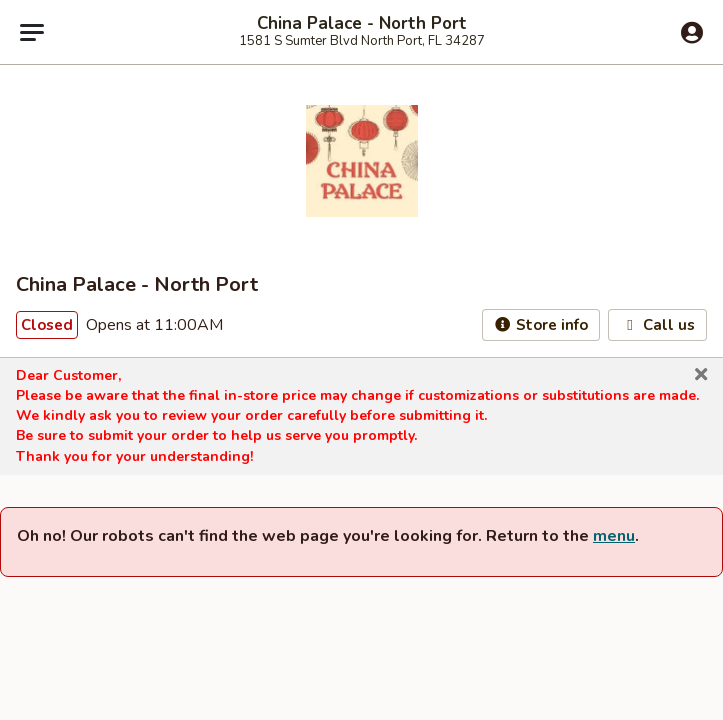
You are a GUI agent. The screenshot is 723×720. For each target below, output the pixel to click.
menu (614, 536)
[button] (701, 375)
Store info (541, 325)
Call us (657, 325)
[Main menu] (32, 32)
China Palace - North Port (362, 24)
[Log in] (692, 33)
